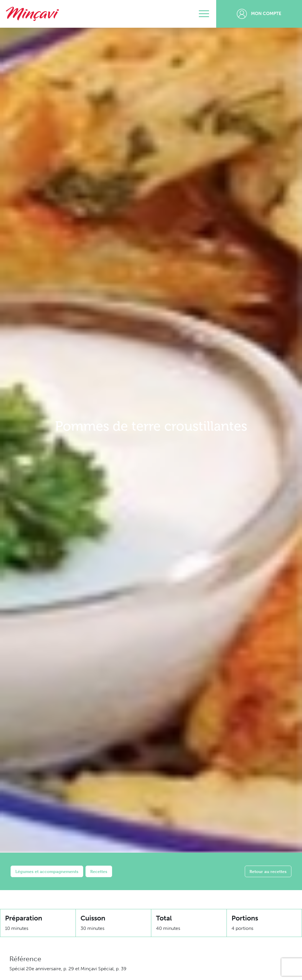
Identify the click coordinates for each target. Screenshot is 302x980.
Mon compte (259, 14)
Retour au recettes (268, 871)
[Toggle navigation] (204, 14)
